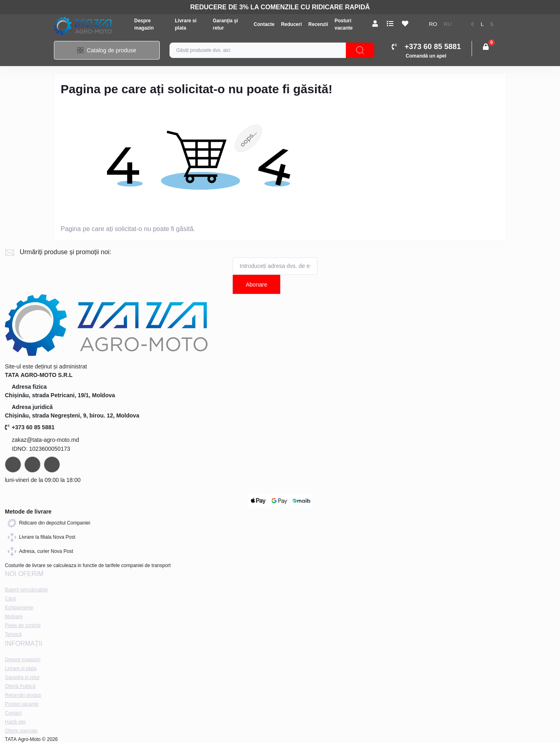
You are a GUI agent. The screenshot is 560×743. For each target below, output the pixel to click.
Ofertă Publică (20, 686)
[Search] (360, 50)
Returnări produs (23, 695)
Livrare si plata (21, 668)
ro (433, 24)
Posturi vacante (22, 704)
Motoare (14, 617)
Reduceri (291, 24)
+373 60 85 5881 (30, 427)
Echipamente (19, 608)
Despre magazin (23, 659)
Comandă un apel (426, 56)
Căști (10, 599)
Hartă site (15, 722)
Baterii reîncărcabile (26, 590)
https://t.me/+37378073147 (13, 465)
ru (448, 24)
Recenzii (318, 24)
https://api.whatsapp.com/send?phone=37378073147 (32, 465)
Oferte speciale (21, 731)
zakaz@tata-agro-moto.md (45, 440)
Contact (13, 713)
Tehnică (13, 634)
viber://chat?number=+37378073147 (52, 465)
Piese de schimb (23, 625)
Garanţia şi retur (22, 677)
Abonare (256, 285)
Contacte (264, 24)
